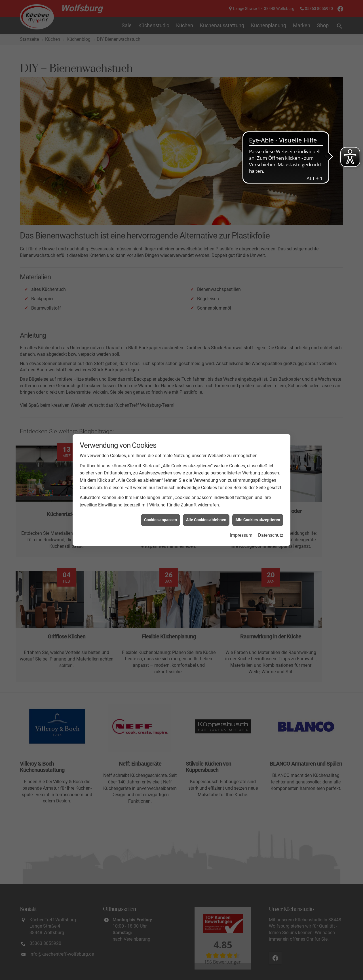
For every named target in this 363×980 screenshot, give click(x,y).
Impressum (241, 535)
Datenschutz (271, 535)
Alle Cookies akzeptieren (258, 520)
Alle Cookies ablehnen (206, 520)
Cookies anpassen (161, 520)
